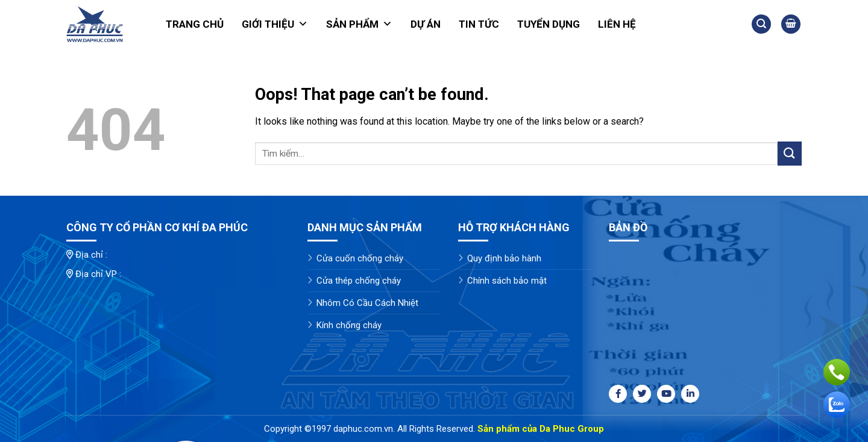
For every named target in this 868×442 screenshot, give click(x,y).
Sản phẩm (359, 24)
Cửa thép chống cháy (359, 281)
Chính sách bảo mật (507, 281)
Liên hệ (617, 24)
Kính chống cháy (349, 325)
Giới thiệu (275, 24)
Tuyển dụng (549, 24)
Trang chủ (195, 24)
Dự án (426, 24)
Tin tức (479, 24)
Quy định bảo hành (504, 258)
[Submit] (790, 153)
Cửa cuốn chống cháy (360, 258)
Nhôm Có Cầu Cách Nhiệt (367, 303)
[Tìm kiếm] (761, 24)
